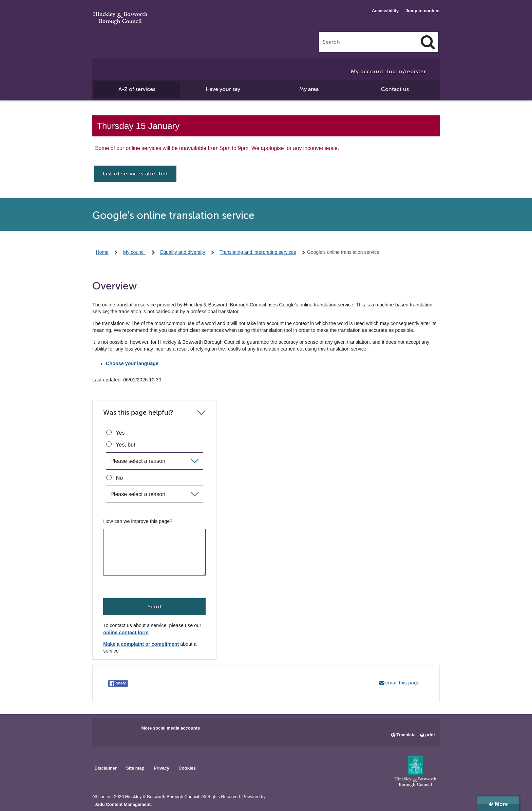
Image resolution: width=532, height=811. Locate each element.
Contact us (395, 89)
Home (102, 252)
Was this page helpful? (138, 412)
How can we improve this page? (138, 521)
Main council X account (126, 730)
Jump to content (423, 11)
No (115, 478)
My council (134, 252)
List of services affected (135, 174)
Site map (135, 768)
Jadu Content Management (122, 805)
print (430, 735)
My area (309, 89)
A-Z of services (137, 89)
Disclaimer (106, 768)
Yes (115, 433)
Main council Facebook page (104, 730)
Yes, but (121, 445)
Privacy (161, 768)
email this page (403, 683)
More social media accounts (170, 728)
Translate (406, 735)
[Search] (428, 42)
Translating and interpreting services (258, 252)
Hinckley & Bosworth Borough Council (120, 19)
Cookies (187, 768)
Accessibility (385, 11)
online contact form (126, 633)
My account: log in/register (388, 72)
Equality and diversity (183, 252)
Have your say (223, 89)
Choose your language (132, 364)
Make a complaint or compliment (141, 644)
